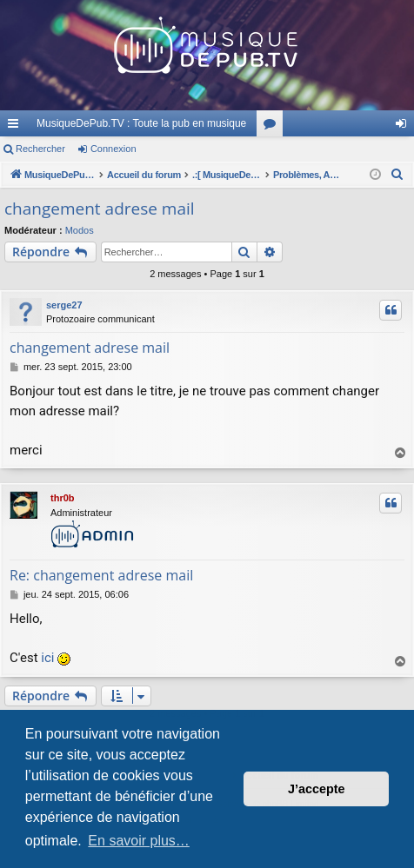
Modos (80, 230)
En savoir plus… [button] (139, 841)
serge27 (64, 305)
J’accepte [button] (317, 789)
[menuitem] (397, 175)
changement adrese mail (100, 209)
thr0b (63, 498)
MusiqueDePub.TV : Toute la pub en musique (141, 123)
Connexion (114, 149)
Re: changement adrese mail (101, 575)
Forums (273, 127)
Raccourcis (17, 127)
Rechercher (40, 149)
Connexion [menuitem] (405, 127)
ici (47, 658)
